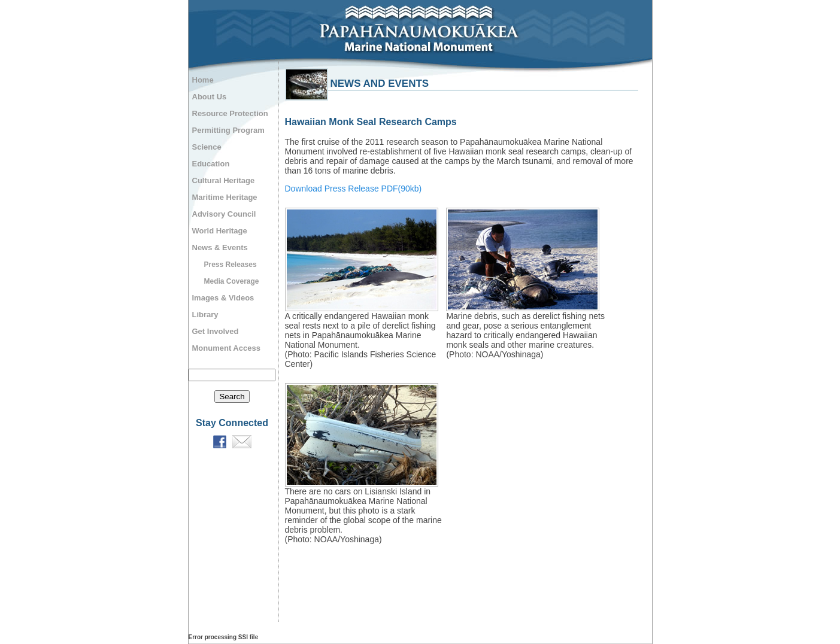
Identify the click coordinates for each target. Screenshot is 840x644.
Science (207, 147)
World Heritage (220, 231)
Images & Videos (223, 298)
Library (205, 315)
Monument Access (226, 348)
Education (211, 164)
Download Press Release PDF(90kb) (354, 189)
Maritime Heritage (225, 197)
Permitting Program (228, 130)
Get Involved (216, 331)
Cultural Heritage (224, 180)
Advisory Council (224, 214)
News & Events (220, 247)
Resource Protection (230, 113)
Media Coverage (232, 281)
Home (203, 80)
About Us (210, 97)
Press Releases (231, 265)
